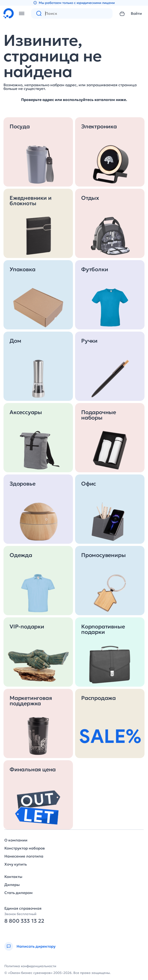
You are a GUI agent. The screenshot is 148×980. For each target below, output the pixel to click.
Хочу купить (16, 864)
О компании (16, 840)
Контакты (13, 877)
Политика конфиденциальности (30, 966)
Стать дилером (18, 893)
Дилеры (12, 885)
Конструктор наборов (25, 848)
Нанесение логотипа (24, 856)
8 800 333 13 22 (24, 921)
